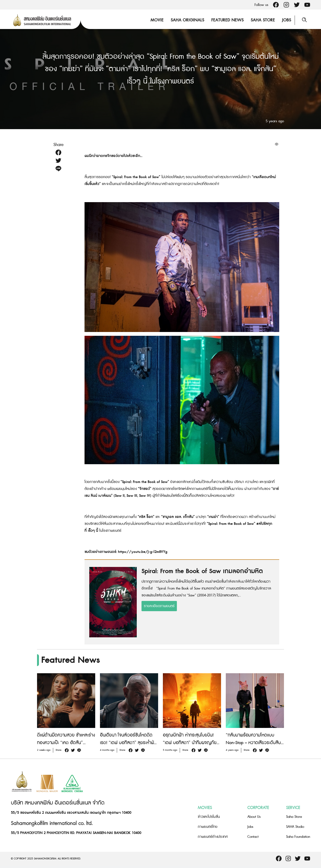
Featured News (227, 20)
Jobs (287, 20)
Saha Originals (187, 20)
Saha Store (263, 20)
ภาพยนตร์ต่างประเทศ (213, 837)
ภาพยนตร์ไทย (208, 827)
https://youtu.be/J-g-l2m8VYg (143, 552)
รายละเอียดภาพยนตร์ (159, 606)
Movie (157, 20)
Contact (253, 837)
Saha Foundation (298, 837)
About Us (254, 817)
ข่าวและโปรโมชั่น (209, 817)
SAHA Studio (295, 827)
